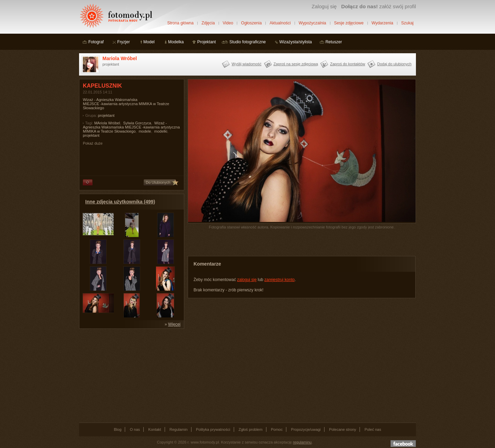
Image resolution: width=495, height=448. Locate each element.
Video (228, 23)
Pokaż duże (93, 143)
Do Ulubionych (158, 182)
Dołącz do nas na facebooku (403, 444)
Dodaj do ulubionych (394, 64)
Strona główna (180, 23)
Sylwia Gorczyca (137, 123)
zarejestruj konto (279, 280)
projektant (106, 115)
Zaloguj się (324, 6)
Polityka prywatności (213, 429)
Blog (118, 429)
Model (149, 42)
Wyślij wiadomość (247, 64)
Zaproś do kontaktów (348, 64)
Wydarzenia (382, 23)
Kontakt (155, 429)
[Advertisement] (131, 375)
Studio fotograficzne (247, 42)
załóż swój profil (379, 6)
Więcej (174, 324)
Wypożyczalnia (312, 23)
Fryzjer (124, 42)
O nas (135, 429)
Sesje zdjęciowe (349, 23)
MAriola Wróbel (107, 123)
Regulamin (179, 429)
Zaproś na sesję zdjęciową (296, 64)
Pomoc (277, 429)
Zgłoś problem (251, 429)
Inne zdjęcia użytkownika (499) (120, 202)
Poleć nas (373, 429)
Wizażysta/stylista (296, 42)
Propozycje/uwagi (306, 429)
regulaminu (302, 442)
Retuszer (334, 42)
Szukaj (407, 23)
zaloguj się (247, 280)
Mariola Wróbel (120, 58)
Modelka (176, 42)
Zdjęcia (208, 23)
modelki (161, 131)
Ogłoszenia (251, 23)
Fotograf (96, 42)
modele (145, 131)
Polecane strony (343, 429)
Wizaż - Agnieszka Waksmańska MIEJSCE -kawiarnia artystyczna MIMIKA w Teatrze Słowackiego (131, 127)
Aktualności (280, 23)
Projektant (207, 42)
